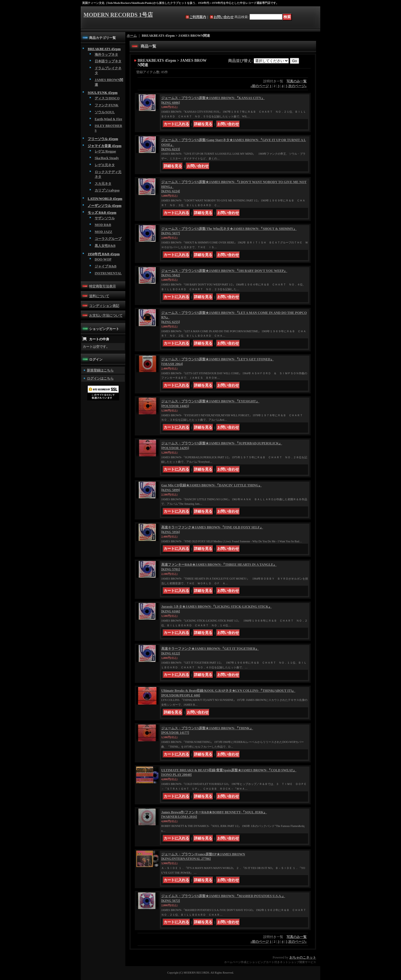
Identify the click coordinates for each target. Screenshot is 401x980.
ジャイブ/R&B (106, 266)
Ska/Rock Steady (107, 158)
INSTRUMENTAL (108, 273)
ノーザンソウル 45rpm (105, 206)
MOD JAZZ (103, 232)
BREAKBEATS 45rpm (104, 49)
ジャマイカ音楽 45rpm (105, 146)
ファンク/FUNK (107, 105)
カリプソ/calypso (107, 190)
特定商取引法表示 (102, 286)
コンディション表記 (104, 306)
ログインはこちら (100, 378)
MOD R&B (103, 225)
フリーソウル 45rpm (103, 139)
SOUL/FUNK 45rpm (103, 93)
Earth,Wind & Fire (108, 119)
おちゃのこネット (303, 957)
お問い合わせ (224, 17)
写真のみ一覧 (297, 81)
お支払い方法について (106, 316)
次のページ (297, 86)
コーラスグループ (108, 239)
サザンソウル (105, 218)
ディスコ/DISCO (107, 98)
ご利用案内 (198, 17)
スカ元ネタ (103, 184)
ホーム (132, 36)
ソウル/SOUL (105, 112)
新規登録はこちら (100, 370)
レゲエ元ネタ (105, 165)
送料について (99, 296)
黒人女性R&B (105, 246)
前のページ (260, 86)
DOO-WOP (103, 259)
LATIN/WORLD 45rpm (105, 199)
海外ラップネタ (106, 55)
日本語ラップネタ (108, 61)
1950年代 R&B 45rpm (104, 254)
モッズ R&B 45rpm (102, 213)
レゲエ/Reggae (105, 151)
